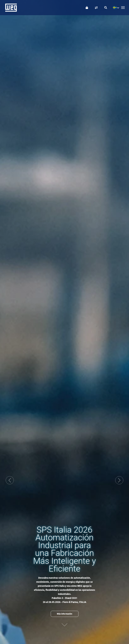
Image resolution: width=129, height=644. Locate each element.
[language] (115, 8)
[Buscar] (106, 8)
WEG (10, 8)
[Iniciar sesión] (87, 8)
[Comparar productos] (96, 8)
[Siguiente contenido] (64, 624)
